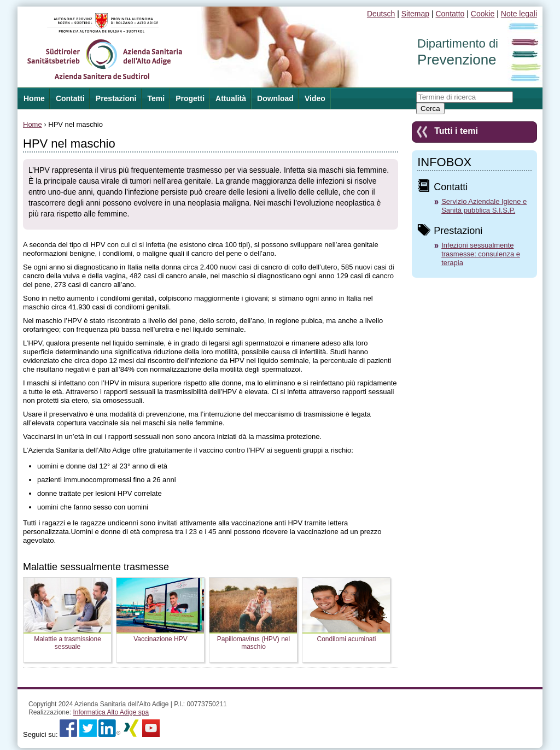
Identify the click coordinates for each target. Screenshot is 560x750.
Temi (156, 98)
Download (275, 98)
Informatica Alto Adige (111, 712)
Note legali (519, 14)
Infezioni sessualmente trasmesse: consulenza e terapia (481, 254)
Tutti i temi (456, 131)
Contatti (70, 98)
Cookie (483, 14)
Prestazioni (116, 98)
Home (33, 124)
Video (315, 98)
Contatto (450, 14)
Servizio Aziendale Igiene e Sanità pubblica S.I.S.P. (484, 206)
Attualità (231, 98)
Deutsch (381, 14)
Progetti (190, 98)
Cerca (430, 109)
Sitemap (415, 14)
